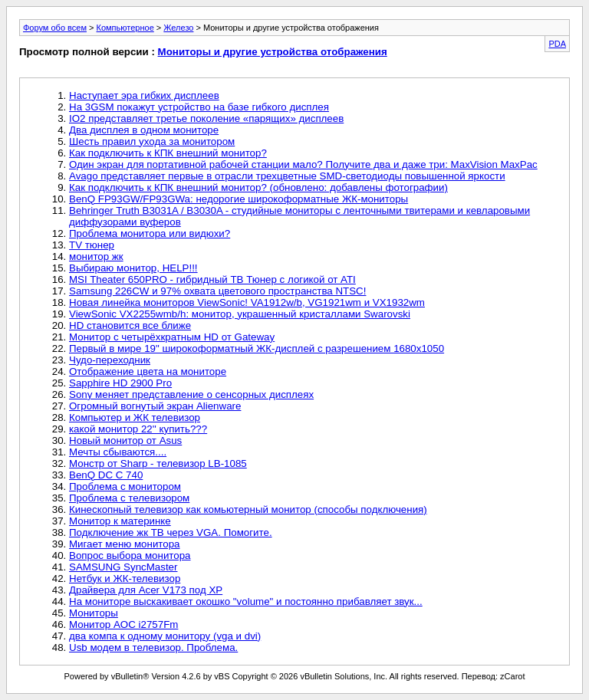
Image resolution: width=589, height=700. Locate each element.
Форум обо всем (55, 28)
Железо (178, 28)
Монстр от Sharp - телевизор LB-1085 (158, 463)
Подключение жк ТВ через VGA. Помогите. (171, 532)
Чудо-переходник (110, 360)
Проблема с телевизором (129, 498)
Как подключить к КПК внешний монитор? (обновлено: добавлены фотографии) (258, 187)
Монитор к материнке (120, 521)
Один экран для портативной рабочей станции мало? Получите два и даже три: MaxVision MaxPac (303, 164)
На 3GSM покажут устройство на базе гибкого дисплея (199, 107)
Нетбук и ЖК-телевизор (125, 578)
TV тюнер (92, 245)
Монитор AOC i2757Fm (123, 624)
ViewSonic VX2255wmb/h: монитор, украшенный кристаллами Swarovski (240, 314)
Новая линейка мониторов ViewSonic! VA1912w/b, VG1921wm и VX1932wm (247, 302)
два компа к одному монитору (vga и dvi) (165, 636)
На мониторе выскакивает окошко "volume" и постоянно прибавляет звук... (246, 601)
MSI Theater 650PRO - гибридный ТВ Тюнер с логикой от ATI (212, 279)
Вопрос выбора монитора (130, 555)
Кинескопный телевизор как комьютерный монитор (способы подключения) (248, 509)
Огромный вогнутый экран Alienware (155, 406)
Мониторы (94, 613)
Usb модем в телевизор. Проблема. (153, 647)
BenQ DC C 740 (106, 475)
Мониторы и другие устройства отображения (273, 52)
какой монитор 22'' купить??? (138, 429)
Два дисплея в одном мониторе (144, 130)
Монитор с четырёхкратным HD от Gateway (172, 337)
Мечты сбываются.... (118, 452)
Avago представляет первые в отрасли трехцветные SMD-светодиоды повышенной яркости (287, 176)
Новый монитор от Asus (125, 440)
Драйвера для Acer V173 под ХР (146, 590)
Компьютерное (125, 28)
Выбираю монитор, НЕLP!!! (133, 268)
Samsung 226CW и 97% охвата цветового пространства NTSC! (217, 291)
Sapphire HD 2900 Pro (120, 383)
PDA (557, 44)
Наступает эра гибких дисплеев (144, 95)
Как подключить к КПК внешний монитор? (168, 153)
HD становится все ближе (130, 325)
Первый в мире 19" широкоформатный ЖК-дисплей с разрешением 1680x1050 (257, 348)
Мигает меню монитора (125, 544)
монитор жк (96, 256)
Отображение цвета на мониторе (148, 371)
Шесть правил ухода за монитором (152, 141)
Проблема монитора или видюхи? (150, 233)
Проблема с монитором (125, 486)
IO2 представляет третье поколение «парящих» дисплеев (206, 118)
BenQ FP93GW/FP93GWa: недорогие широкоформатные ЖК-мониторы (239, 199)
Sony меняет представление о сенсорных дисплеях (191, 394)
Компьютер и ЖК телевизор (135, 417)
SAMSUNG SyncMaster (123, 567)
